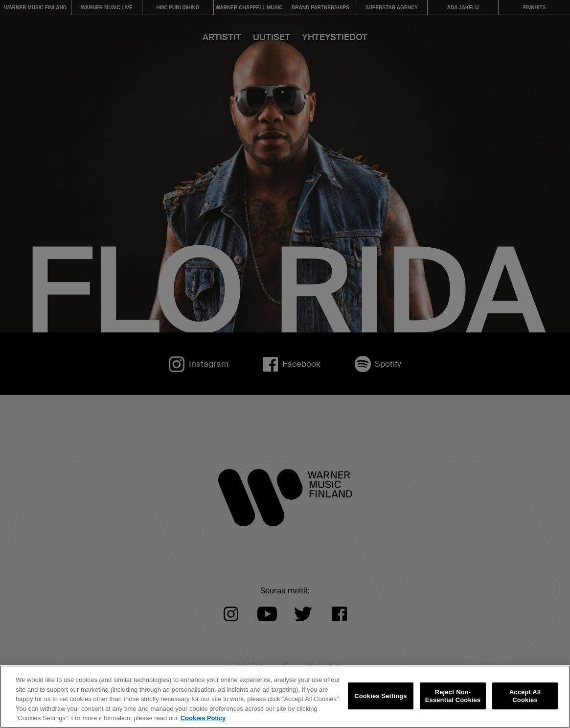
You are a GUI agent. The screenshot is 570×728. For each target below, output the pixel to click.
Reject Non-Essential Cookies (453, 696)
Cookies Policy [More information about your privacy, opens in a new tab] (203, 718)
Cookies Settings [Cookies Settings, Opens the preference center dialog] (381, 696)
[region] (285, 697)
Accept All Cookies (525, 696)
